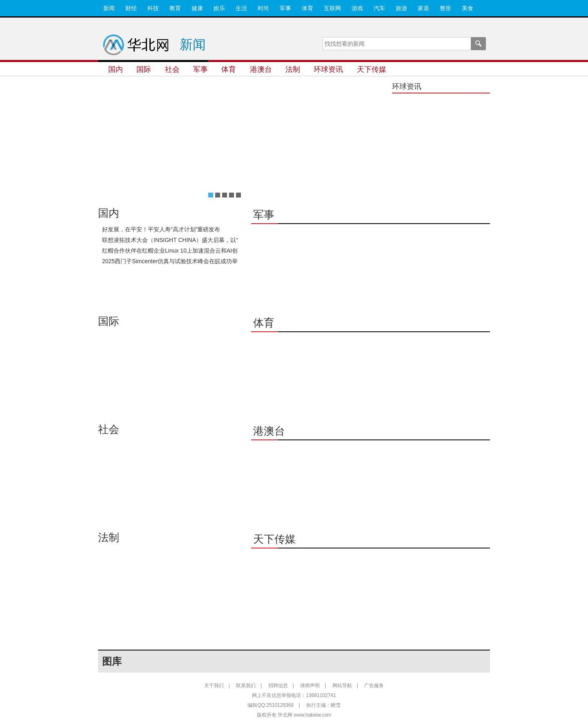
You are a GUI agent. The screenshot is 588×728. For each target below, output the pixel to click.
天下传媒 (372, 69)
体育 (307, 8)
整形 (445, 8)
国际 (144, 69)
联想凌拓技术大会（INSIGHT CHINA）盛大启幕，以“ (170, 240)
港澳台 (261, 69)
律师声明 (310, 686)
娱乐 (219, 8)
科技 (153, 8)
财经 (131, 8)
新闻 (109, 8)
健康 (197, 8)
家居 (423, 8)
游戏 (357, 8)
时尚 (263, 8)
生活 (241, 8)
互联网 (332, 8)
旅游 (401, 8)
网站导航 (342, 686)
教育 (175, 8)
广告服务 (374, 686)
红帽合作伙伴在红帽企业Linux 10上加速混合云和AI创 (170, 251)
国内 (116, 69)
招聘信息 (278, 686)
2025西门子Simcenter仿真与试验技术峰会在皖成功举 (170, 261)
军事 (285, 8)
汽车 (379, 8)
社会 (172, 69)
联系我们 (246, 686)
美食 (468, 8)
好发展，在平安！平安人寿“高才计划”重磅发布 (161, 229)
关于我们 (214, 686)
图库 (112, 661)
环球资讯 (328, 69)
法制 (293, 69)
